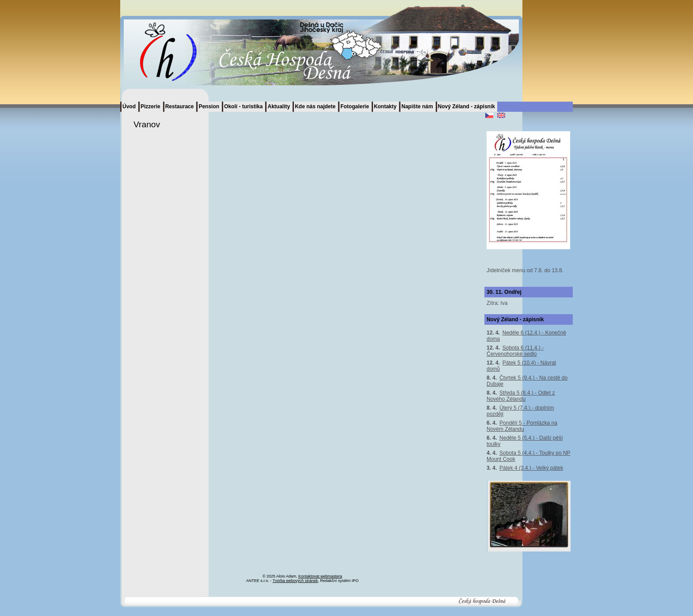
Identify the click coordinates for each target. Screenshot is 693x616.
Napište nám (417, 106)
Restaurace (180, 106)
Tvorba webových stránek (295, 581)
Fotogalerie (355, 106)
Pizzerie (150, 106)
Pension (209, 106)
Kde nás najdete (315, 106)
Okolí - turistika (243, 106)
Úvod (129, 106)
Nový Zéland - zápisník (466, 106)
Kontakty (385, 106)
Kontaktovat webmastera (320, 576)
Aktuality (279, 106)
